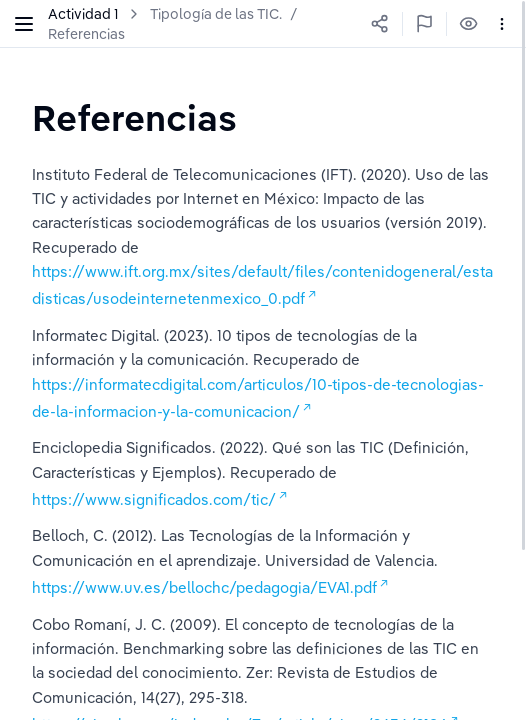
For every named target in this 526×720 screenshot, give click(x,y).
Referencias (86, 34)
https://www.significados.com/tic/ (154, 499)
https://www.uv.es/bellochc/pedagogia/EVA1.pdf (204, 587)
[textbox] (134, 117)
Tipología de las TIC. (216, 14)
